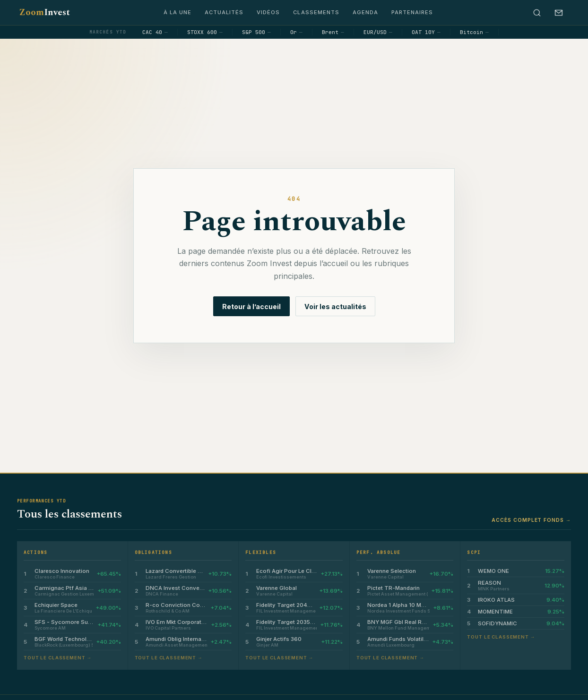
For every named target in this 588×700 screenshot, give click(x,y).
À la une (177, 12)
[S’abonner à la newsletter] (559, 13)
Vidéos (268, 12)
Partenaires (412, 12)
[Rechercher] (537, 13)
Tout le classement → (58, 658)
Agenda (365, 12)
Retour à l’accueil (251, 307)
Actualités (224, 12)
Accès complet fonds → (531, 520)
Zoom (44, 13)
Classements (316, 12)
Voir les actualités (335, 307)
